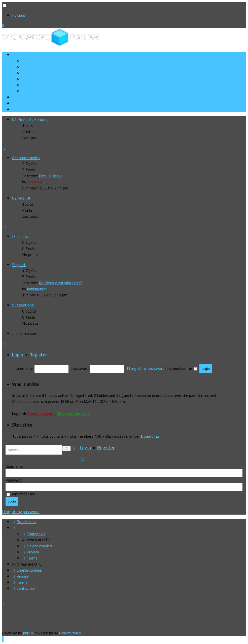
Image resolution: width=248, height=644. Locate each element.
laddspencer (37, 289)
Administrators (41, 413)
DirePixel (34, 182)
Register (38, 355)
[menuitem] (41, 67)
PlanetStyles (70, 633)
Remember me (182, 368)
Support (19, 265)
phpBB (29, 633)
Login (18, 355)
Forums (19, 15)
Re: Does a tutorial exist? (60, 283)
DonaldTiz (150, 436)
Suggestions (23, 305)
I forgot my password (146, 368)
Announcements (26, 158)
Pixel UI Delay (50, 176)
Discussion (21, 236)
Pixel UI (24, 198)
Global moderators (73, 413)
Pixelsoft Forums (32, 119)
